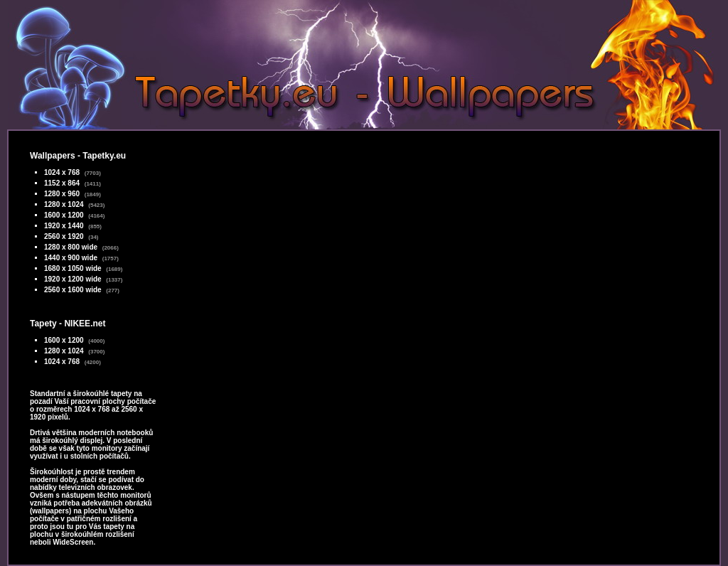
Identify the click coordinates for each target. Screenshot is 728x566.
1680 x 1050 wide (73, 268)
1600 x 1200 (64, 215)
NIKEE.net (85, 324)
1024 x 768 (62, 172)
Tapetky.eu (104, 156)
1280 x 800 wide (71, 247)
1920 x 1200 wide (73, 279)
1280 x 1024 (64, 204)
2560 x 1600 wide (73, 290)
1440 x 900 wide (71, 258)
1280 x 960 (62, 194)
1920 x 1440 (64, 226)
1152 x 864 (62, 183)
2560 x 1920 (64, 236)
